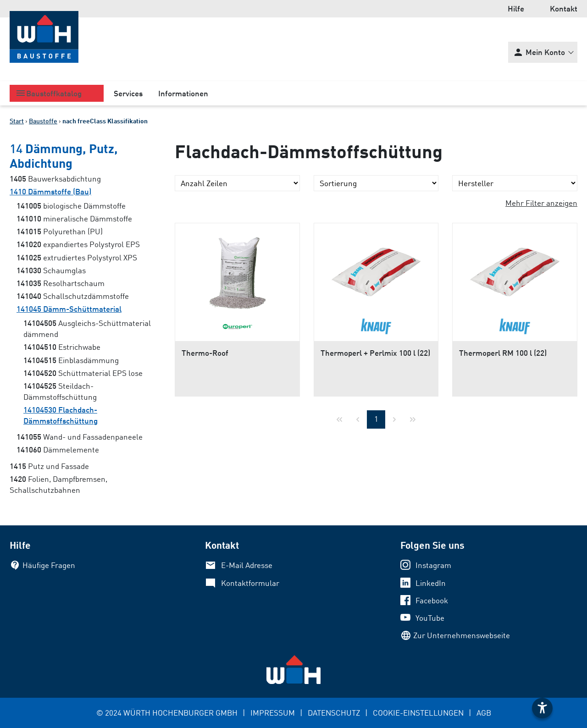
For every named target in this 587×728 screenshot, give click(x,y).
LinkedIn (431, 583)
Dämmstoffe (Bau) (50, 191)
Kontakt (564, 8)
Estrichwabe (62, 347)
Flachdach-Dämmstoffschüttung (61, 415)
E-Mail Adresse (247, 565)
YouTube (430, 618)
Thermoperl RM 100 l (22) (503, 353)
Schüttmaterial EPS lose (83, 373)
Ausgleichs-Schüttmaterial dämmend (87, 328)
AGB (484, 713)
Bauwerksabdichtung (55, 179)
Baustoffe (43, 121)
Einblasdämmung (71, 360)
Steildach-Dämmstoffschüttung (60, 391)
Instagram (433, 565)
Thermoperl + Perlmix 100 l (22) (375, 353)
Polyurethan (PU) (60, 231)
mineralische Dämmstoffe (74, 218)
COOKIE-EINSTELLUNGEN (418, 713)
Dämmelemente (58, 449)
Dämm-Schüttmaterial (69, 309)
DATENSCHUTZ (334, 713)
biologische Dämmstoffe (71, 206)
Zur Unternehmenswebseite (462, 635)
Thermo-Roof (205, 353)
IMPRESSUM (273, 713)
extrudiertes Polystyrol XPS (77, 257)
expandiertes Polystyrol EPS (78, 244)
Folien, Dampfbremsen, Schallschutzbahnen (58, 484)
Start (17, 121)
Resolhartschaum (61, 283)
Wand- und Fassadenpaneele (80, 437)
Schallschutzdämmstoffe (73, 296)
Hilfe (516, 8)
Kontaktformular (250, 583)
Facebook (432, 600)
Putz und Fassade (49, 466)
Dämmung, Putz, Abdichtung (64, 155)
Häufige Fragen (49, 565)
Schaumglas (51, 270)
